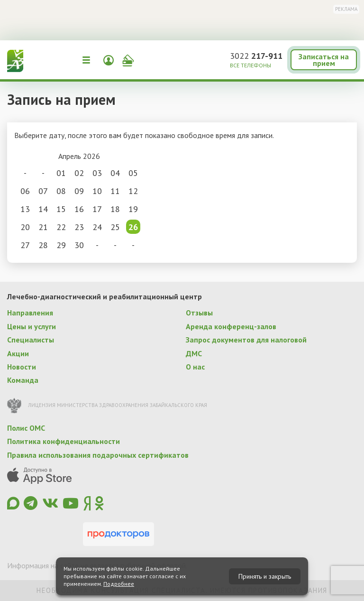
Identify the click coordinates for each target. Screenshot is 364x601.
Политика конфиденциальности (64, 441)
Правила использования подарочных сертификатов (98, 455)
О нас (195, 367)
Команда (23, 380)
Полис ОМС (26, 428)
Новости (22, 367)
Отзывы (199, 313)
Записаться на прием (324, 60)
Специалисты (31, 340)
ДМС (194, 353)
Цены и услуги (32, 326)
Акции (18, 353)
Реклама (346, 9)
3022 (256, 56)
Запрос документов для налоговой (246, 340)
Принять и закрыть (265, 576)
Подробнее (119, 584)
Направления (30, 313)
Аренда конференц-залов (231, 326)
